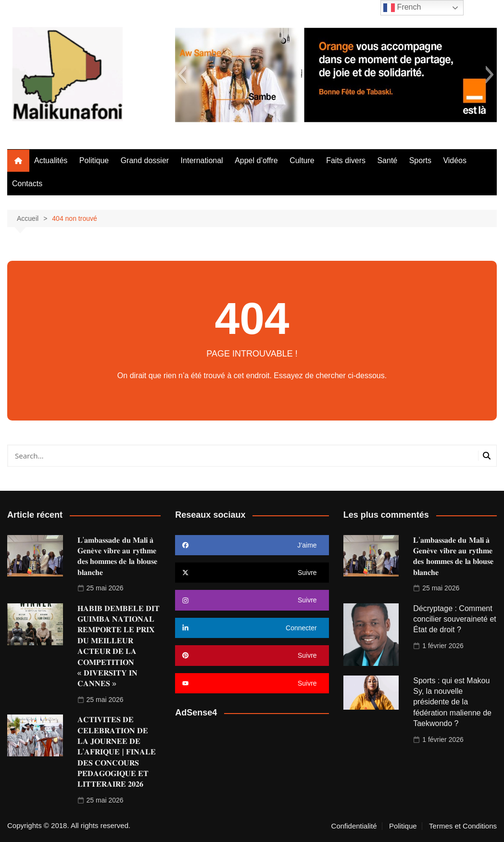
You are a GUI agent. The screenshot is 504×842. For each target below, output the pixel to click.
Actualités (51, 160)
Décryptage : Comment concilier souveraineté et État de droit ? (455, 619)
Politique (94, 160)
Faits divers (346, 160)
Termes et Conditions (463, 826)
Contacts (27, 184)
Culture (302, 160)
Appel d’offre (256, 160)
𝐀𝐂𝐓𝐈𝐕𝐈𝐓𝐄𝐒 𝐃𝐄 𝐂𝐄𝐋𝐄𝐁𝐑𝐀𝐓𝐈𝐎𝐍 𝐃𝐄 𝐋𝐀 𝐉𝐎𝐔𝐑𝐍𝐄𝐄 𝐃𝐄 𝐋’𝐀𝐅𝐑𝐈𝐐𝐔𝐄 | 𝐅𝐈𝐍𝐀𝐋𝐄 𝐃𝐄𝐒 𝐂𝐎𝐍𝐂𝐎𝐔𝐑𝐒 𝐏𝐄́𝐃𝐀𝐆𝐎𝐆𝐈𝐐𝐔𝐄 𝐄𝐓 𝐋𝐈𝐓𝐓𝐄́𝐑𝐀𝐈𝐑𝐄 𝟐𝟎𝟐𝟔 (117, 752)
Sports (420, 160)
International (202, 160)
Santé (387, 160)
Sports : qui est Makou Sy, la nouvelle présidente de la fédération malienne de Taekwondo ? (452, 702)
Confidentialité (354, 826)
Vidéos (455, 160)
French (402, 8)
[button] (182, 75)
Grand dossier (145, 160)
